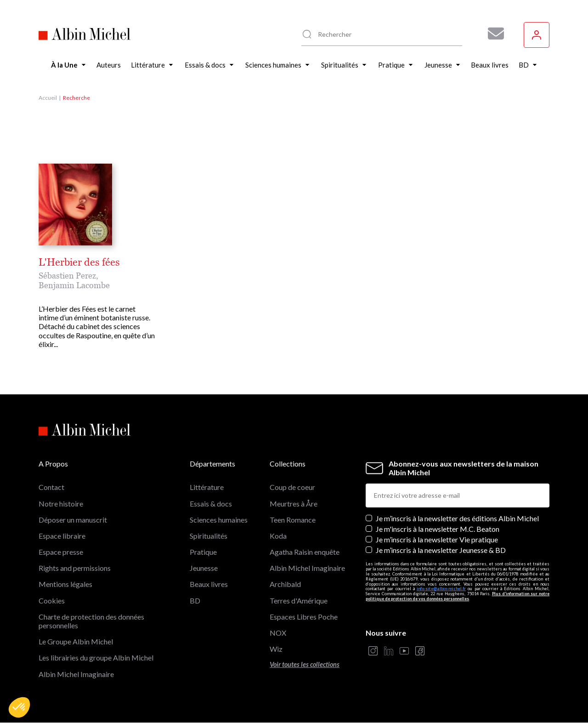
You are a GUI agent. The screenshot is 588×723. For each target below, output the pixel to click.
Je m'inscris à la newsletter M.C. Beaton (438, 529)
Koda (278, 536)
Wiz (276, 649)
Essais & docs (211, 504)
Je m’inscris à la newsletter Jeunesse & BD (441, 550)
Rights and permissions (75, 568)
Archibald (285, 584)
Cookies (52, 601)
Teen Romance (293, 520)
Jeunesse (204, 568)
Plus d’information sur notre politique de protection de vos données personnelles (458, 596)
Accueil (48, 98)
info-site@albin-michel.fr (441, 589)
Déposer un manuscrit (73, 520)
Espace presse (61, 552)
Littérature (207, 487)
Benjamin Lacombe (74, 285)
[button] (19, 707)
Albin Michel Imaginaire (76, 674)
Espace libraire (62, 536)
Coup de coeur (292, 487)
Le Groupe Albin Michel (76, 641)
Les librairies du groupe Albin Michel (96, 658)
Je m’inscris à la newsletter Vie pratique (437, 539)
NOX (278, 633)
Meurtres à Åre (294, 504)
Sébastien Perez (67, 276)
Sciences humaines (219, 520)
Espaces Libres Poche (304, 617)
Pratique (203, 552)
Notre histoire (61, 504)
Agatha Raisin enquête (305, 552)
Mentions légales (65, 584)
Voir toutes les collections (305, 664)
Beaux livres (209, 584)
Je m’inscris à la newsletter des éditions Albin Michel (457, 518)
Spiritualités (209, 536)
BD (195, 601)
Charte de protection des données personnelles (91, 621)
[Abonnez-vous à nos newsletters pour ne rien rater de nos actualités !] (492, 34)
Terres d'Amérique (299, 601)
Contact (51, 487)
